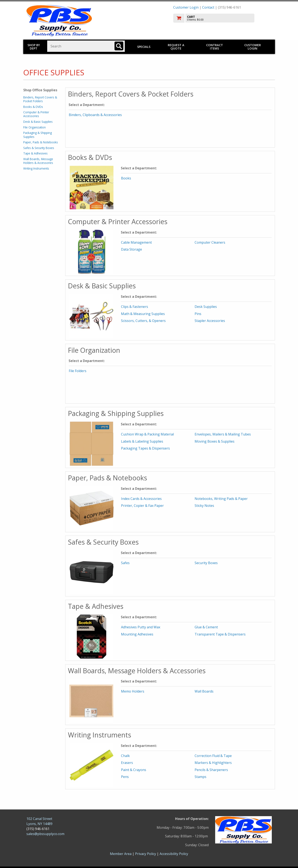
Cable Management (136, 242)
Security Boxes (206, 563)
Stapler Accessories (210, 321)
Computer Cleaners (210, 242)
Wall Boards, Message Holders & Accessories (38, 161)
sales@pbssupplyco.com (45, 834)
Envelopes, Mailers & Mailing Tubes (223, 434)
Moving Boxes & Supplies (215, 441)
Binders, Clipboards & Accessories (95, 115)
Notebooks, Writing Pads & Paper (221, 499)
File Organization (34, 127)
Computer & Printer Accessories (36, 114)
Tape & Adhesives (35, 153)
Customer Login (186, 7)
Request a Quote (176, 47)
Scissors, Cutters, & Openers (143, 321)
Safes (125, 563)
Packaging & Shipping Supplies (38, 135)
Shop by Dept (34, 47)
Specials (144, 47)
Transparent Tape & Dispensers (220, 634)
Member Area (121, 854)
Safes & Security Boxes (39, 148)
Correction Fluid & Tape (213, 756)
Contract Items (215, 47)
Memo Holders (133, 691)
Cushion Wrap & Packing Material (147, 434)
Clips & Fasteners (135, 307)
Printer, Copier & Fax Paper (142, 506)
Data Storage (131, 249)
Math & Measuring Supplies (143, 314)
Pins (198, 314)
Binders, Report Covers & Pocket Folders (40, 99)
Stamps (200, 777)
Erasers (127, 763)
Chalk (125, 756)
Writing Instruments (36, 168)
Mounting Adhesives (137, 634)
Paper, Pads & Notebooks (41, 142)
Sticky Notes (204, 506)
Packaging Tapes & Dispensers (145, 448)
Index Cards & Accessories (141, 499)
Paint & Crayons (134, 770)
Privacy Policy (146, 854)
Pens (125, 777)
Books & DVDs (33, 107)
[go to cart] (223, 18)
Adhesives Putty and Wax (141, 627)
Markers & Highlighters (213, 763)
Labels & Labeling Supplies (142, 441)
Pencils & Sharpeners (211, 770)
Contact (208, 7)
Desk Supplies (206, 307)
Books (126, 178)
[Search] (119, 46)
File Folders (78, 371)
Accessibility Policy (174, 854)
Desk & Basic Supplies (38, 122)
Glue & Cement (206, 627)
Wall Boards (204, 691)
